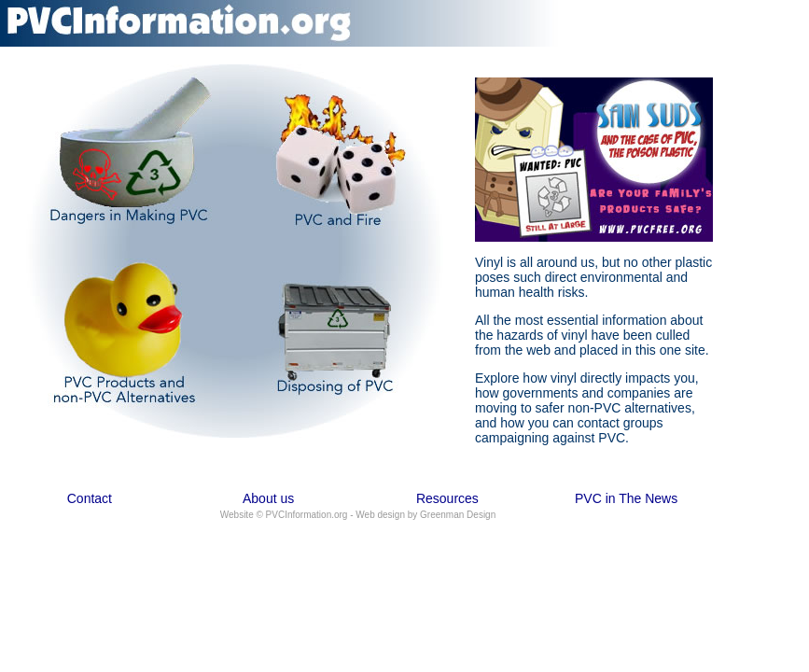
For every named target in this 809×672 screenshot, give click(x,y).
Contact (90, 498)
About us (268, 498)
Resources (447, 498)
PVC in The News (626, 498)
